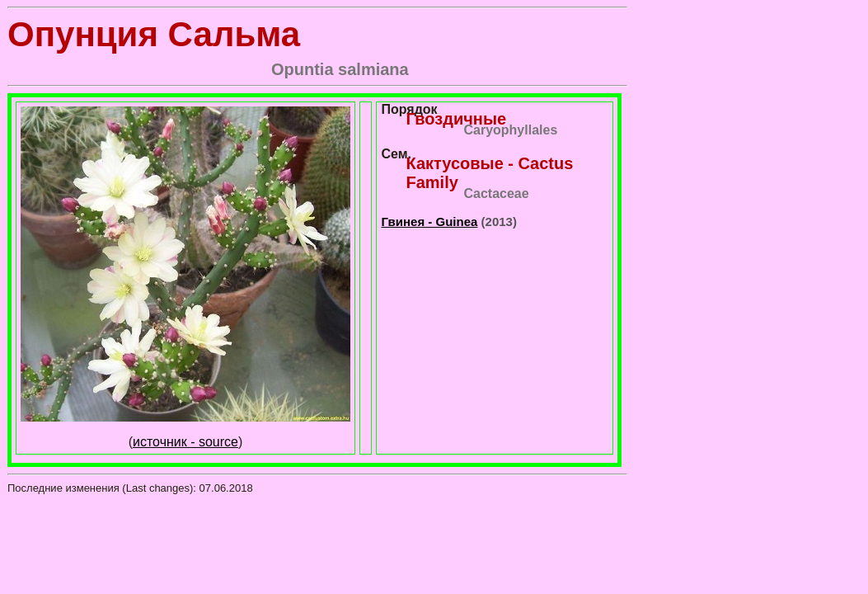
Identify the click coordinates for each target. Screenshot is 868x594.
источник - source (185, 442)
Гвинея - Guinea (429, 222)
